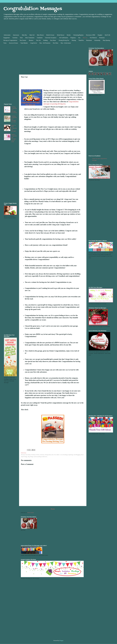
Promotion (102, 38)
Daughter (100, 35)
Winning (74, 40)
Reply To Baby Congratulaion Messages (14, 128)
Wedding (45, 40)
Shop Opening (106, 40)
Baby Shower (40, 35)
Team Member (24, 43)
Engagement (7, 38)
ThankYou (81, 40)
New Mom (55, 43)
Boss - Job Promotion (45, 43)
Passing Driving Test (64, 40)
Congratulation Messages (33, 9)
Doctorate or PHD (91, 35)
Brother (69, 35)
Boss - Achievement (66, 43)
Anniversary (16, 35)
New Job (38, 40)
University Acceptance (51, 38)
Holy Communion (30, 38)
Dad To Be (108, 35)
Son (79, 38)
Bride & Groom (50, 35)
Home (53, 509)
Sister (21, 38)
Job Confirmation (64, 38)
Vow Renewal (93, 38)
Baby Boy (24, 35)
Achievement (7, 35)
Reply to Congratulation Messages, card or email (14, 138)
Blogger (61, 640)
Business (31, 40)
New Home (53, 40)
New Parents (23, 40)
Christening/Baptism (78, 35)
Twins (5, 43)
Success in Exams (13, 43)
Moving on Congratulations (10, 40)
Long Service (34, 43)
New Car (85, 38)
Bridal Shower (61, 35)
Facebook (15, 38)
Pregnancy (73, 38)
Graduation (40, 38)
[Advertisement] (45, 27)
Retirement (89, 40)
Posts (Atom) (31, 513)
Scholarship (97, 40)
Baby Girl (32, 35)
